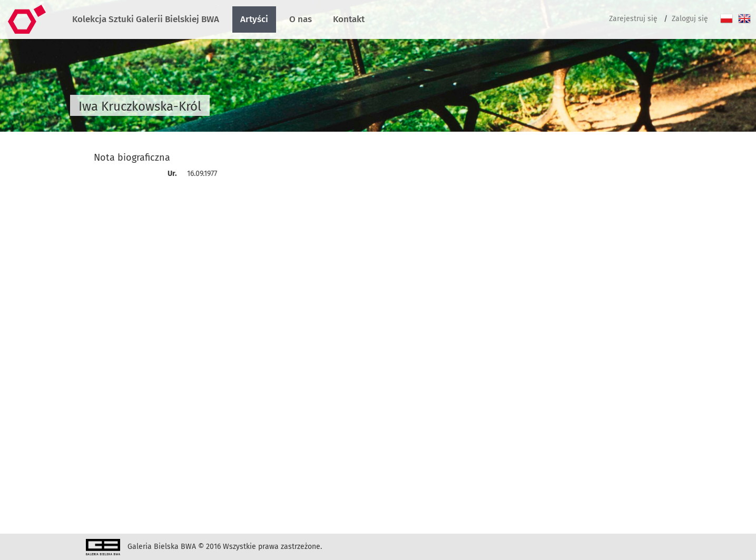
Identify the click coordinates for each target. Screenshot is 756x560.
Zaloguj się (690, 19)
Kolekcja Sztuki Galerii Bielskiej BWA (146, 19)
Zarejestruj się (633, 19)
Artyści (254, 19)
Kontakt (349, 19)
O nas (301, 19)
